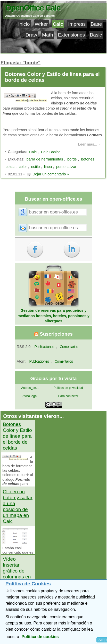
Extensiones (72, 35)
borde (72, 159)
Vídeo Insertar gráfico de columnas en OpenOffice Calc (17, 574)
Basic (96, 35)
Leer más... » (89, 144)
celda (10, 167)
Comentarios (69, 347)
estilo (36, 167)
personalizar (66, 167)
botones (88, 159)
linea (48, 167)
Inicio (24, 24)
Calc (58, 24)
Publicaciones (44, 347)
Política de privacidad (68, 388)
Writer (41, 24)
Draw (31, 35)
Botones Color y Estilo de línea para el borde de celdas (52, 77)
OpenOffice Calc (33, 8)
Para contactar (68, 396)
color (23, 167)
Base (96, 24)
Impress (77, 24)
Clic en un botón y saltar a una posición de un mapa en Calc (18, 506)
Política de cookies (40, 637)
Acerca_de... (30, 388)
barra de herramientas (45, 159)
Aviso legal (30, 396)
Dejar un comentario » (51, 174)
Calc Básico (51, 152)
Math (48, 35)
